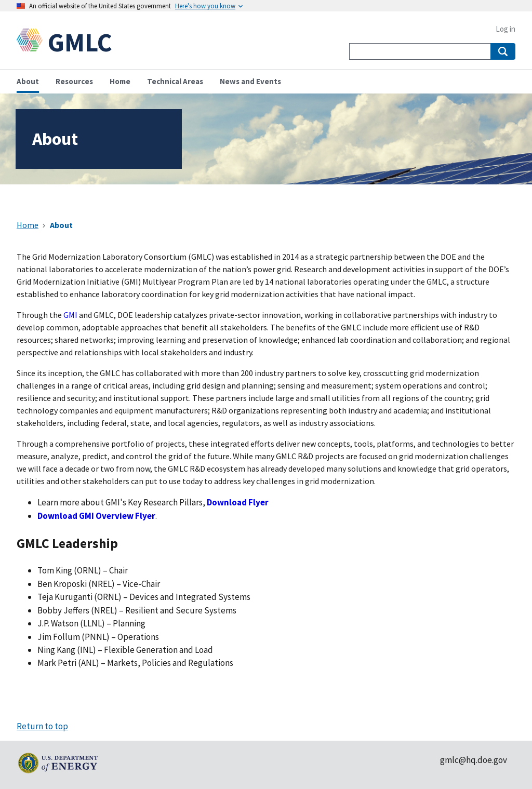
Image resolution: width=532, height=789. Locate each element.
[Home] (32, 42)
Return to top (42, 726)
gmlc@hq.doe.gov (474, 760)
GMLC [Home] (80, 42)
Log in (506, 29)
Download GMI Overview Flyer (96, 516)
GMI (70, 315)
